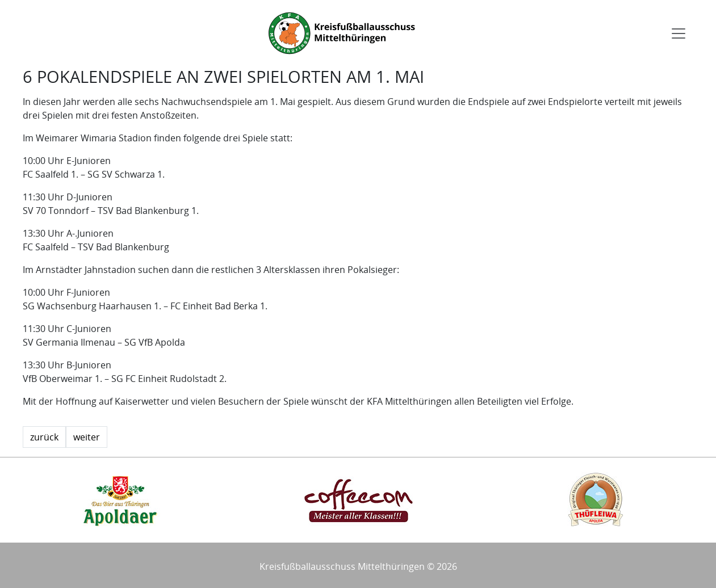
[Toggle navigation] (679, 33)
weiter (87, 437)
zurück (44, 437)
